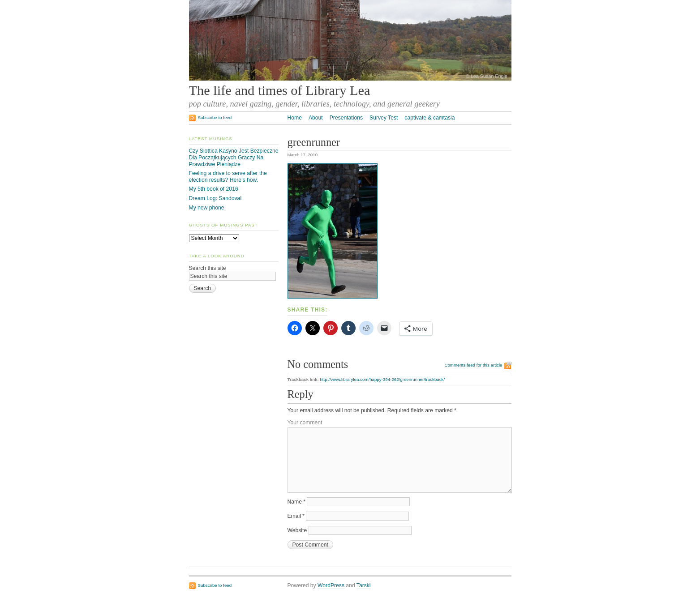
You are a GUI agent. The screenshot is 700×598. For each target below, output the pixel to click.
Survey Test (384, 118)
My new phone (207, 208)
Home (295, 118)
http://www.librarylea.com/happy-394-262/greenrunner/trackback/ (382, 379)
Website (297, 530)
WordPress (331, 585)
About (316, 118)
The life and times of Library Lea (280, 90)
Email (296, 516)
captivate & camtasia (429, 118)
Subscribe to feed (215, 117)
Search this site (208, 268)
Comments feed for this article (473, 365)
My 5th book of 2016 (214, 189)
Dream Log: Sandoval (215, 198)
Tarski (364, 585)
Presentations (346, 118)
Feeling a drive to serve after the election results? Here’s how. (228, 177)
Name (297, 502)
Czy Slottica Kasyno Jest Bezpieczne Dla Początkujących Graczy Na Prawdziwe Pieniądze (234, 157)
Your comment (305, 423)
